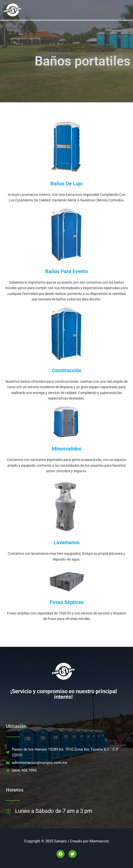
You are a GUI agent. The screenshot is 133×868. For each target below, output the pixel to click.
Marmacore (99, 841)
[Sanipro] (13, 10)
